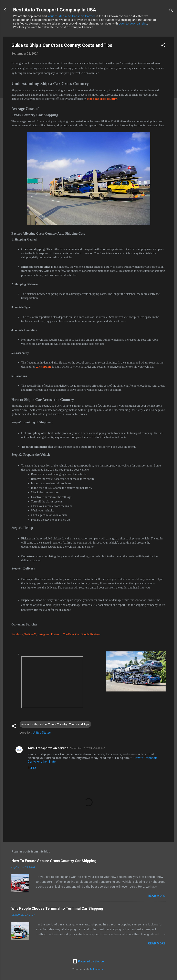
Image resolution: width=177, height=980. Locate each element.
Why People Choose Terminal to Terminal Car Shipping (57, 908)
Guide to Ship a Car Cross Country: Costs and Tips (55, 724)
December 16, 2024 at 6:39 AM (87, 748)
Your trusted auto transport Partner (71, 16)
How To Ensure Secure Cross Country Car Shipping (54, 861)
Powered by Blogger (89, 961)
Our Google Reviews (88, 634)
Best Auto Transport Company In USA (55, 10)
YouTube (68, 634)
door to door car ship (133, 23)
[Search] (171, 11)
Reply (32, 768)
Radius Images (97, 969)
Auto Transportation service (48, 748)
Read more (157, 896)
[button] (163, 46)
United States (42, 733)
